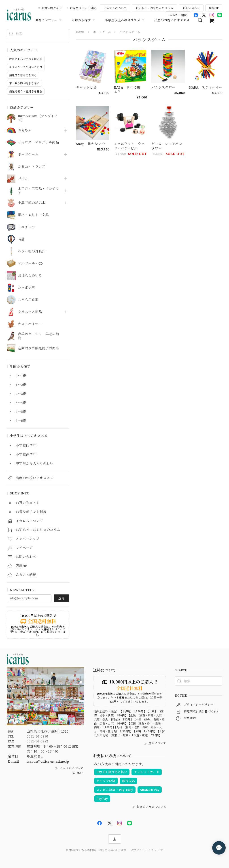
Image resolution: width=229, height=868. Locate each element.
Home (80, 32)
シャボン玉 (27, 288)
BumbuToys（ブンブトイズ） (38, 118)
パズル (23, 179)
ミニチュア (27, 227)
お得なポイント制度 (83, 8)
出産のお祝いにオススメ (172, 20)
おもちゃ (25, 130)
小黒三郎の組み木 (32, 203)
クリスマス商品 (30, 312)
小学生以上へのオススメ (125, 20)
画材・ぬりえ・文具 (33, 215)
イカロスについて (115, 8)
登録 (61, 598)
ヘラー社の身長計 (32, 251)
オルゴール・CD (30, 263)
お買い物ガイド (52, 8)
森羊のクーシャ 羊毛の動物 (38, 336)
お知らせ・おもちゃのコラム (154, 8)
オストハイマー (30, 324)
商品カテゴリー (49, 20)
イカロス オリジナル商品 (38, 142)
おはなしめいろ (30, 276)
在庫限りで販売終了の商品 (38, 348)
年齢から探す (84, 20)
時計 (21, 239)
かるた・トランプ (32, 167)
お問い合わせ (191, 8)
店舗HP (214, 8)
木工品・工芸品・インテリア (38, 191)
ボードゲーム (28, 154)
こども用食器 (28, 300)
